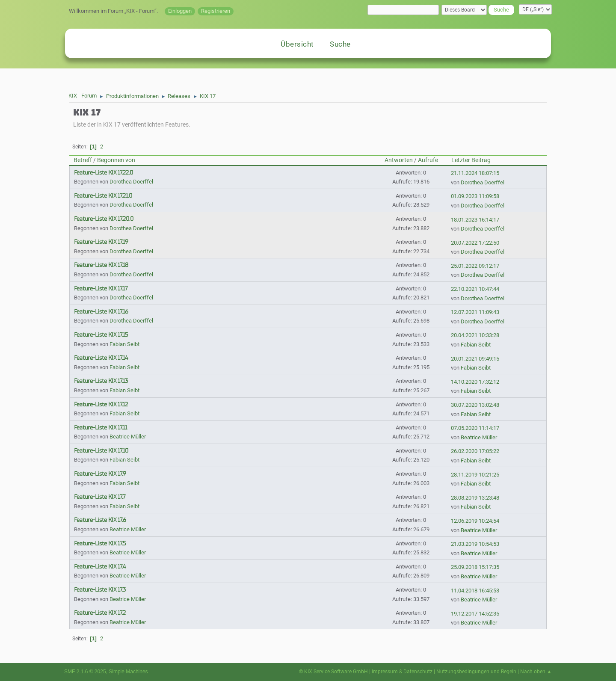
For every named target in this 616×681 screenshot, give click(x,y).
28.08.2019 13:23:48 (475, 498)
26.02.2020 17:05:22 (475, 451)
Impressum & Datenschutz (402, 672)
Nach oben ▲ (536, 672)
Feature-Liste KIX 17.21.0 (103, 196)
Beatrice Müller (128, 437)
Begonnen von (116, 160)
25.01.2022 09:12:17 (475, 266)
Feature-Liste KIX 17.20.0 (104, 219)
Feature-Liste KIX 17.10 (101, 451)
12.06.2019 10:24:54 (475, 521)
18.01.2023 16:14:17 (475, 220)
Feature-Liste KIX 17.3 (100, 590)
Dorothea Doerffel (131, 182)
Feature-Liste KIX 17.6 (100, 520)
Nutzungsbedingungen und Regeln (476, 672)
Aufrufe (428, 160)
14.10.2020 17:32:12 (475, 382)
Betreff (83, 160)
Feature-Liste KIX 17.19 (101, 242)
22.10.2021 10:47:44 (475, 289)
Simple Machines (128, 672)
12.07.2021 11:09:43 (475, 312)
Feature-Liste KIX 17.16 (101, 312)
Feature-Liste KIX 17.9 (100, 474)
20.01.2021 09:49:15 (475, 359)
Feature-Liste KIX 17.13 (101, 381)
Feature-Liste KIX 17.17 (101, 289)
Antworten (399, 160)
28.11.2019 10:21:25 (475, 475)
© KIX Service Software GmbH (333, 672)
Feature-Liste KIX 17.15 (101, 335)
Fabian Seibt (124, 344)
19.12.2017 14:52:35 (475, 614)
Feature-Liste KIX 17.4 (100, 567)
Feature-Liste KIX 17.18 (101, 265)
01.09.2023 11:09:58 (475, 196)
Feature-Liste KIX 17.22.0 (104, 173)
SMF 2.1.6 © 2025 (85, 672)
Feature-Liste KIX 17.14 (101, 358)
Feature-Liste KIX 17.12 (101, 404)
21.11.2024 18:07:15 (475, 173)
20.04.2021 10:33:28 (475, 335)
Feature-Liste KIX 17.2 (100, 613)
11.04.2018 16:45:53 (475, 591)
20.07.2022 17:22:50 (475, 243)
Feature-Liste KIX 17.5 (100, 543)
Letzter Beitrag (471, 160)
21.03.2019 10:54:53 (475, 544)
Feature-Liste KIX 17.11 (101, 428)
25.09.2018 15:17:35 (475, 567)
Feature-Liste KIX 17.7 (100, 497)
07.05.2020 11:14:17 (475, 428)
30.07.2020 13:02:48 (475, 405)
